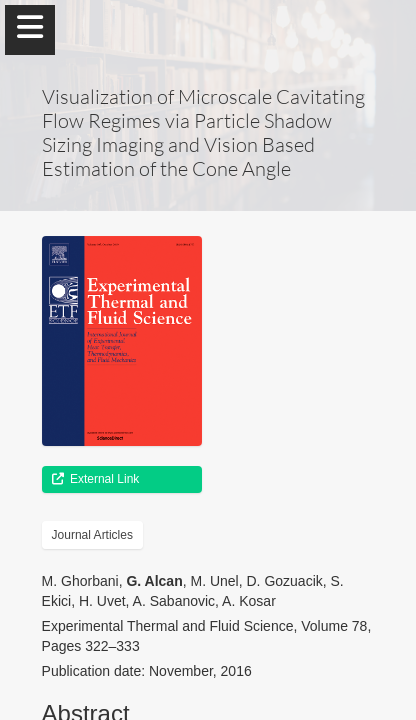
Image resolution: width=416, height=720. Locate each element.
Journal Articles (92, 535)
